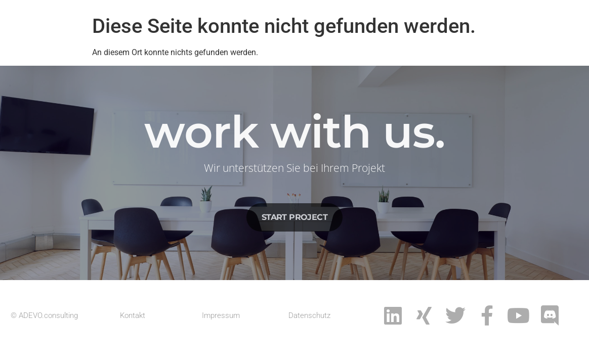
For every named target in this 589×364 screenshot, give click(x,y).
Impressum (221, 315)
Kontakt (133, 315)
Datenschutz (309, 315)
